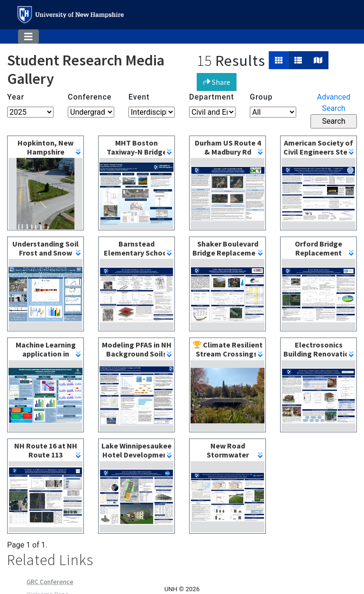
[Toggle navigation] (28, 37)
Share (217, 82)
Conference (90, 97)
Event (139, 97)
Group (261, 97)
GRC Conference (50, 582)
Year (16, 97)
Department (212, 97)
